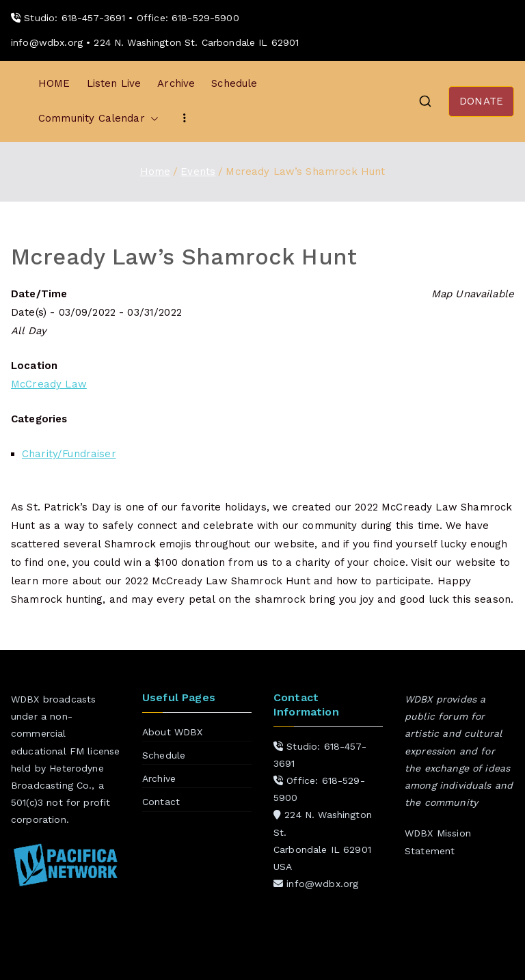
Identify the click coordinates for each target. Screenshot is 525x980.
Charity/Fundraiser (69, 454)
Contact (161, 802)
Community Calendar (98, 119)
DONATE (481, 101)
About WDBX (173, 732)
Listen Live (114, 83)
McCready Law (49, 384)
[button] (152, 119)
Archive (176, 83)
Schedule (234, 83)
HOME (54, 83)
